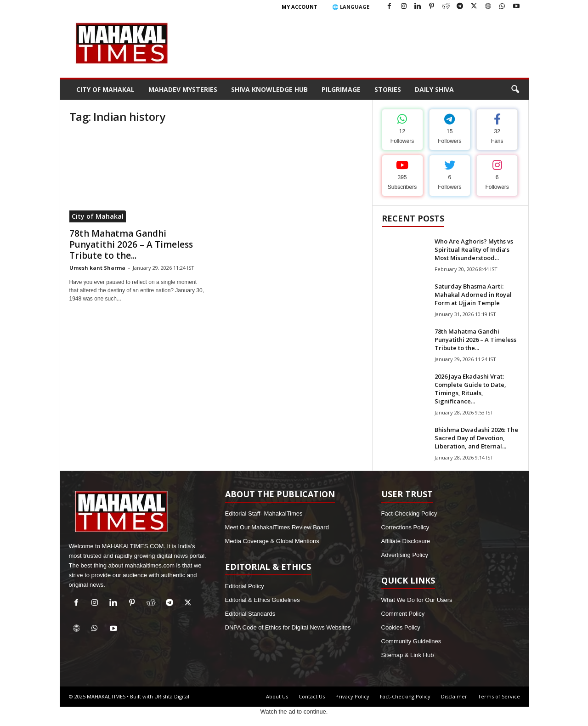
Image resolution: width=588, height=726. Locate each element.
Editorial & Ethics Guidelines (263, 600)
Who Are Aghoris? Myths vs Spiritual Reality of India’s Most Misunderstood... (474, 250)
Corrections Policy (405, 527)
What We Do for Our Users (417, 600)
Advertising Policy (405, 555)
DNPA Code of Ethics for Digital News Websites (288, 627)
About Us (277, 696)
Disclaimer (454, 696)
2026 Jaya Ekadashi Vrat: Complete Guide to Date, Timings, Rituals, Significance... (470, 389)
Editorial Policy (245, 586)
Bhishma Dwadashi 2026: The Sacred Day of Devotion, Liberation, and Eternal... (476, 438)
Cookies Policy (401, 627)
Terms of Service (499, 696)
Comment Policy (403, 614)
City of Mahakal (105, 89)
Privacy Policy (352, 696)
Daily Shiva (434, 89)
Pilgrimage (341, 89)
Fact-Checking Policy (409, 513)
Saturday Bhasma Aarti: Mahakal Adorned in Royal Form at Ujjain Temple (473, 295)
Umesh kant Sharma (97, 268)
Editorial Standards (250, 614)
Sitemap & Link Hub (408, 655)
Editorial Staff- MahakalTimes (264, 513)
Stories (388, 89)
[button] (515, 90)
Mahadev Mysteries (183, 89)
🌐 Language (351, 7)
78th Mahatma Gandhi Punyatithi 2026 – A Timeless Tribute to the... (131, 244)
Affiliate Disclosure (406, 541)
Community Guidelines (411, 641)
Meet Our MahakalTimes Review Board (277, 527)
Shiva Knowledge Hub (269, 89)
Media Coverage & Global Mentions (272, 541)
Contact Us (312, 696)
